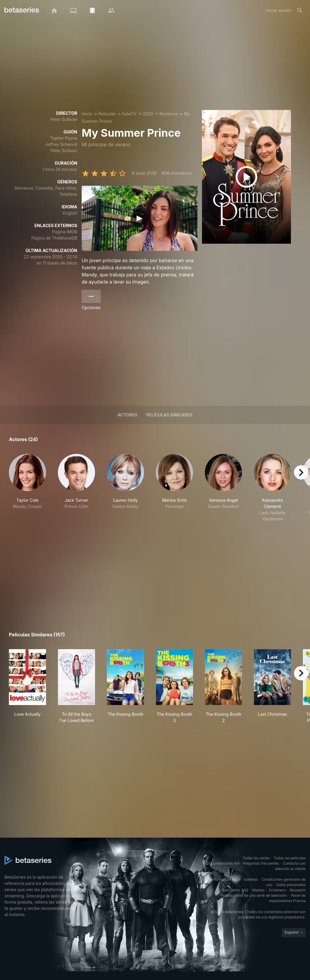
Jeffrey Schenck (61, 144)
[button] (27, 488)
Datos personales (291, 885)
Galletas (251, 879)
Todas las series (256, 858)
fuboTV (129, 114)
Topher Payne (64, 138)
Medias (258, 890)
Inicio (87, 114)
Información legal (226, 879)
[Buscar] (300, 10)
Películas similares (169, 415)
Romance (169, 114)
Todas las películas (290, 858)
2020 (148, 114)
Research (298, 890)
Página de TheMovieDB (54, 238)
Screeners (277, 890)
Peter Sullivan (64, 119)
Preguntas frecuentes (261, 863)
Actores (128, 415)
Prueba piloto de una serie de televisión (254, 895)
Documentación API (223, 863)
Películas (107, 114)
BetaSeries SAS (235, 890)
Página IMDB (65, 232)
